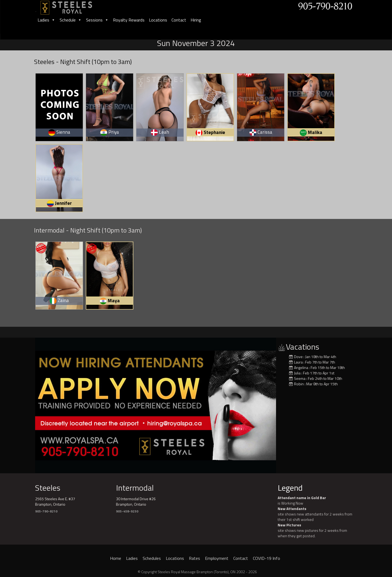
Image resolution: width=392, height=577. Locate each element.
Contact (179, 20)
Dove (298, 357)
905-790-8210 (46, 511)
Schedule (71, 20)
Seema (300, 378)
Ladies (46, 20)
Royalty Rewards (129, 20)
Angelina (301, 367)
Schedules (152, 558)
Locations (158, 20)
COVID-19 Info (267, 558)
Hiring (196, 20)
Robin (299, 384)
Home (116, 558)
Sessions (97, 20)
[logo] (72, 6)
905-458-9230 (127, 511)
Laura (298, 362)
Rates (195, 558)
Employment (217, 558)
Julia (297, 373)
